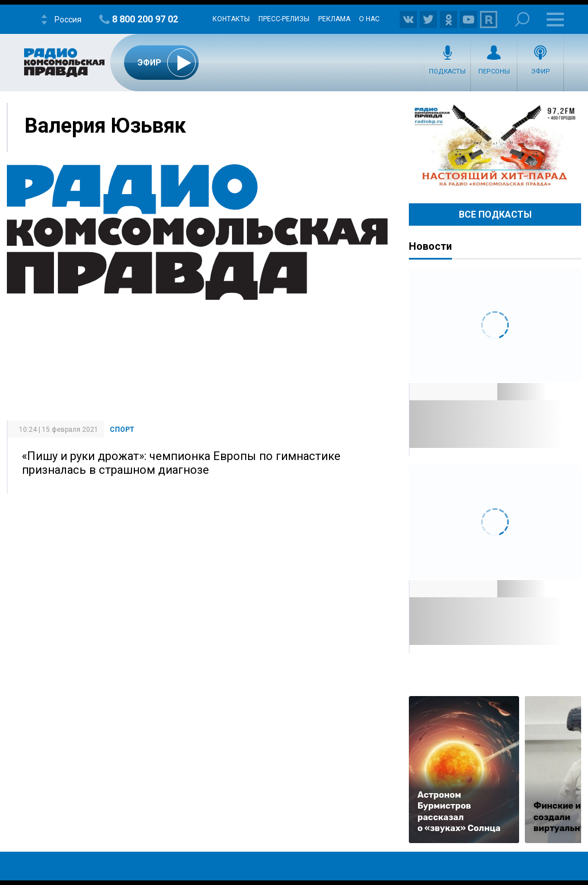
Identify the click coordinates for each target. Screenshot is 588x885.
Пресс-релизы (284, 19)
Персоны (494, 72)
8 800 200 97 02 (145, 19)
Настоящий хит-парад (495, 146)
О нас (369, 19)
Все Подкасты (495, 215)
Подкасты (447, 72)
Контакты (231, 19)
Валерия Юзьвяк (105, 126)
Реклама (334, 19)
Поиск (522, 19)
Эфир (541, 72)
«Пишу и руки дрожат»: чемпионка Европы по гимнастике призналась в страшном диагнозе (181, 463)
